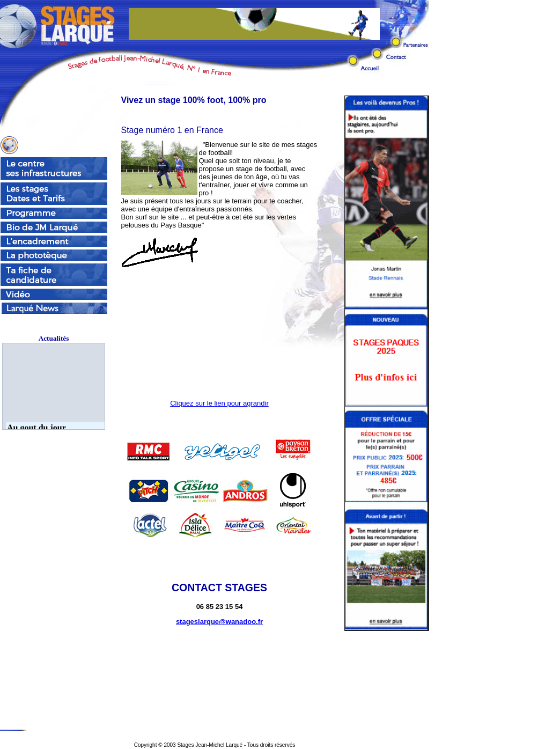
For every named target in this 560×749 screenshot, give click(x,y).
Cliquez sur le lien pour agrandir (219, 403)
